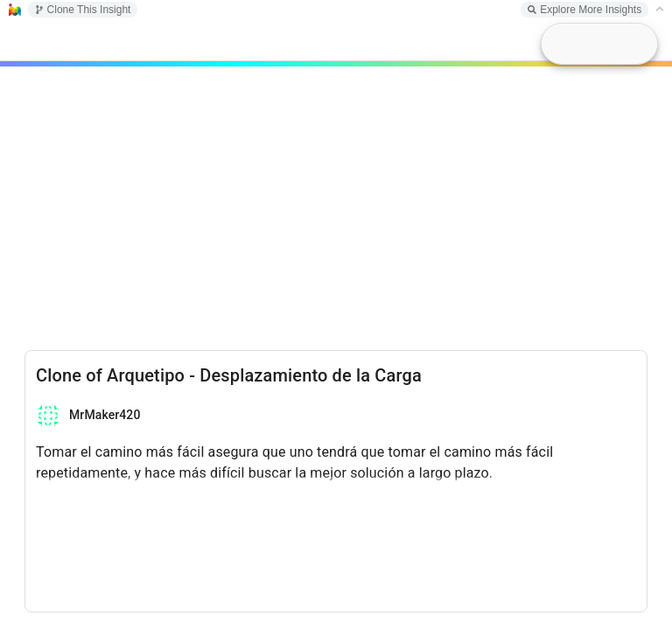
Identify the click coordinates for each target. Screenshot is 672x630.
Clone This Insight (83, 10)
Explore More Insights (584, 10)
